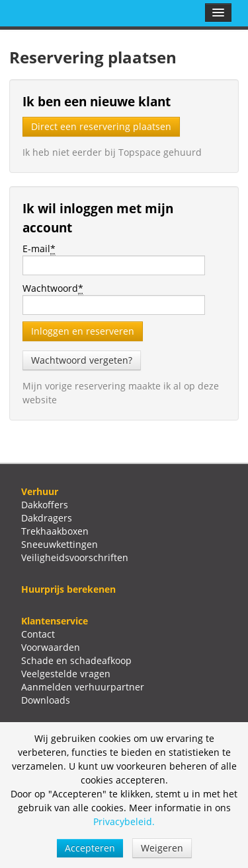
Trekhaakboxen (55, 531)
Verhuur (40, 491)
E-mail (39, 249)
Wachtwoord (53, 288)
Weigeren (162, 848)
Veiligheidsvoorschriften (75, 557)
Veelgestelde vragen (66, 674)
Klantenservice (55, 621)
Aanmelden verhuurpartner (83, 687)
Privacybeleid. (124, 821)
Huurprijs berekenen (68, 589)
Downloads (46, 700)
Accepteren (90, 848)
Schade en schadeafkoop (76, 660)
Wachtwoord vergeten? (82, 360)
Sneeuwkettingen (60, 544)
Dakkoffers (45, 505)
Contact (38, 634)
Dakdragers (47, 518)
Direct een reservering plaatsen (101, 126)
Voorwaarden (51, 647)
